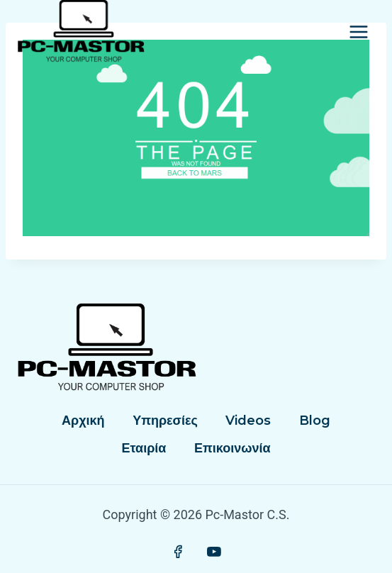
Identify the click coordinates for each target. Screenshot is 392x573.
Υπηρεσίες (165, 421)
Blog (315, 421)
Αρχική (83, 421)
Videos (248, 421)
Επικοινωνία (233, 448)
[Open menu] (358, 32)
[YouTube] (214, 552)
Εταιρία (144, 448)
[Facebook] (178, 552)
